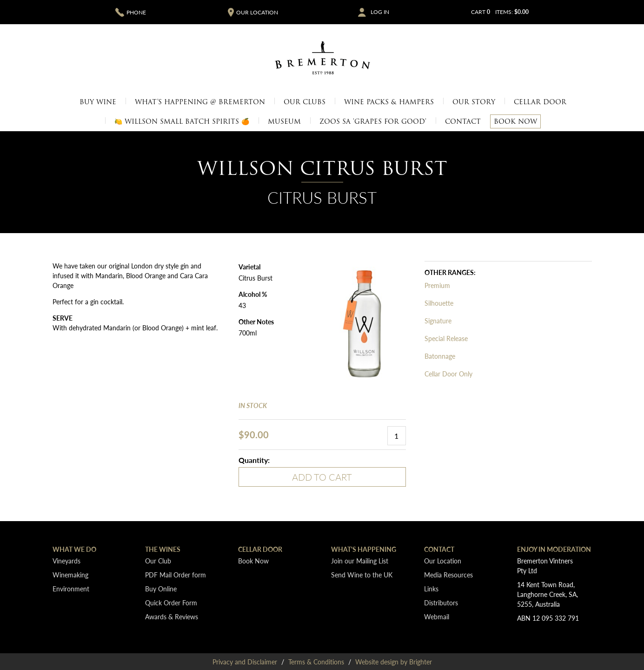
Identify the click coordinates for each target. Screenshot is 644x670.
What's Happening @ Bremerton (200, 102)
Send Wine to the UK (362, 575)
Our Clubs (305, 102)
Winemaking (70, 575)
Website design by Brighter (394, 662)
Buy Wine (98, 102)
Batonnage (440, 356)
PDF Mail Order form (176, 575)
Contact (463, 121)
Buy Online (161, 589)
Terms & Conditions (316, 662)
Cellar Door (540, 102)
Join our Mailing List (360, 561)
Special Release (446, 338)
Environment (71, 589)
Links (431, 589)
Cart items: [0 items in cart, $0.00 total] (500, 12)
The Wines (163, 549)
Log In (380, 12)
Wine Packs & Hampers (389, 102)
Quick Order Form (171, 603)
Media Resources (448, 575)
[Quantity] (397, 436)
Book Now (515, 121)
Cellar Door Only (448, 374)
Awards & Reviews (172, 616)
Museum (284, 121)
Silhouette (439, 303)
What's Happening (364, 549)
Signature (438, 321)
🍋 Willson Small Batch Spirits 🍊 (182, 121)
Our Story (474, 102)
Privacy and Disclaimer (245, 662)
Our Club (158, 561)
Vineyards (66, 561)
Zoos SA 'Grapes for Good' (373, 121)
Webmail (437, 616)
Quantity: (254, 460)
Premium (437, 285)
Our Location (443, 561)
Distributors (441, 603)
